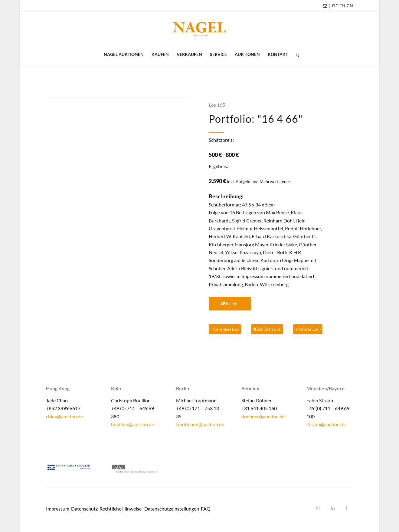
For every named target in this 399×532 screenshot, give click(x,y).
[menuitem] (335, 6)
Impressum (58, 509)
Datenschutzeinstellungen (172, 509)
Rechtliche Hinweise (121, 509)
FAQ (206, 509)
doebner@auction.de (263, 416)
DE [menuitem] (335, 6)
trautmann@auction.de (200, 424)
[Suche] (296, 54)
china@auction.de (64, 416)
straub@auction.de (326, 424)
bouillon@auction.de (132, 424)
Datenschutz (84, 509)
